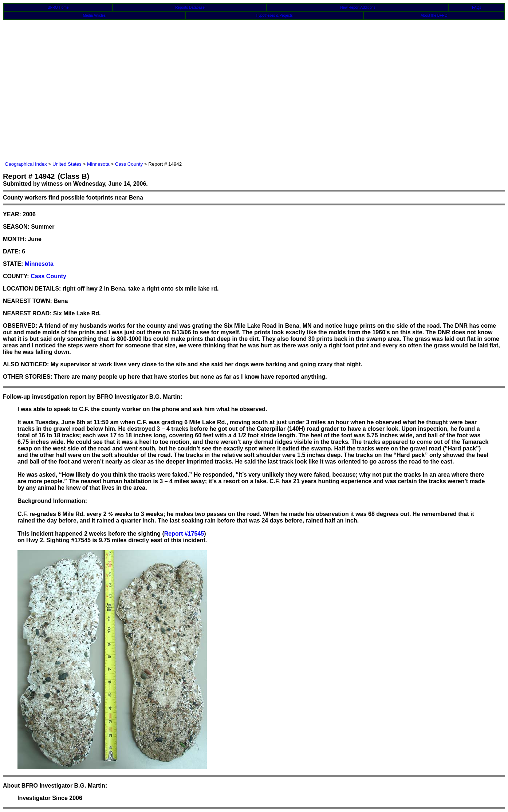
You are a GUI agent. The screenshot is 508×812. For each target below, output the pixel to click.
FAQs (477, 7)
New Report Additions (358, 7)
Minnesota (98, 164)
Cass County (129, 164)
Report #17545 (184, 534)
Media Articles (94, 15)
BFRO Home (58, 7)
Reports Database (190, 7)
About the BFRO (434, 15)
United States (67, 164)
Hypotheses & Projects (274, 15)
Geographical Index (26, 164)
